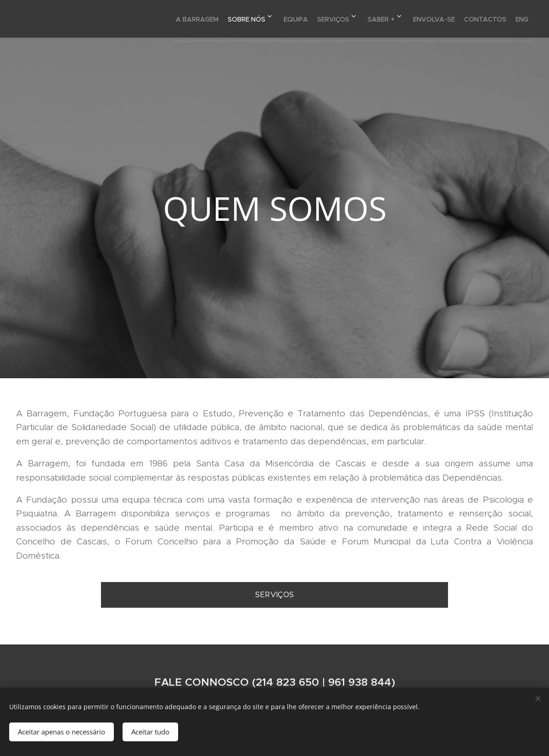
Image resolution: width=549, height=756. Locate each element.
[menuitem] (150, 19)
